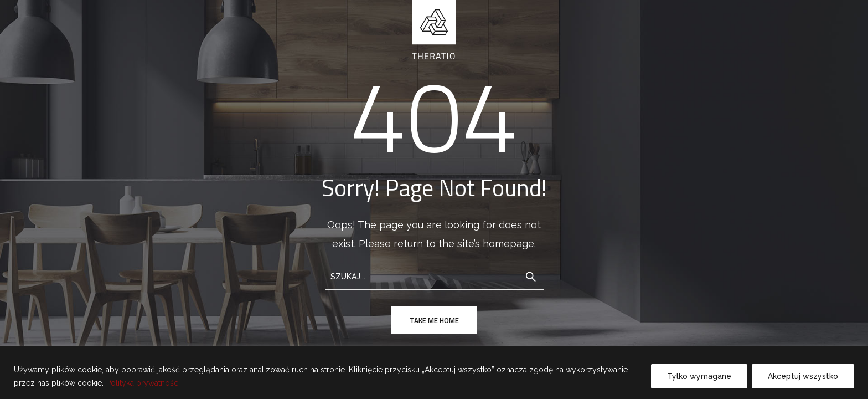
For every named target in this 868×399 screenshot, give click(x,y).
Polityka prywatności (143, 383)
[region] (434, 373)
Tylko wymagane (699, 376)
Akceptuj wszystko (803, 376)
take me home (434, 320)
